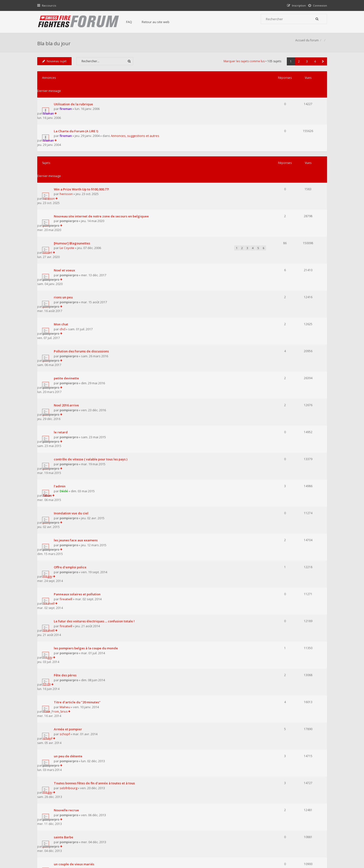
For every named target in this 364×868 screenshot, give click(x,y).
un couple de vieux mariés (75, 607)
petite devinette (68, 279)
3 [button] (306, 67)
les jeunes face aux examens (77, 388)
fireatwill (67, 429)
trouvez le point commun (74, 625)
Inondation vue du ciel (72, 370)
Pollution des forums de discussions (83, 260)
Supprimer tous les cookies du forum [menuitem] (300, 843)
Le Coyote (68, 192)
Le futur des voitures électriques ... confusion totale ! (95, 443)
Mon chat (62, 242)
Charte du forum (149, 820)
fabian (275, 352)
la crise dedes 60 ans (71, 662)
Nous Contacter (247, 805)
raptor (275, 625)
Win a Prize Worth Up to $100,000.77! (83, 151)
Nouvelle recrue (68, 571)
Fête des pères (66, 479)
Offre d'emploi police (71, 406)
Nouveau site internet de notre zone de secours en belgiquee (103, 169)
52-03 (274, 479)
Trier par (199, 701)
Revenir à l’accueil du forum (63, 727)
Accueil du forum (50, 843)
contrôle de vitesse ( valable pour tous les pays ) (92, 333)
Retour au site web (160, 22)
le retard (62, 315)
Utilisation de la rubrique (75, 96)
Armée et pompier (69, 516)
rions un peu (65, 224)
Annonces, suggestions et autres (136, 119)
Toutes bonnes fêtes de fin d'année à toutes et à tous (96, 552)
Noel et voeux (66, 206)
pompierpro (70, 174)
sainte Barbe (65, 589)
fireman (67, 101)
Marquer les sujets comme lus (243, 67)
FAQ (134, 22)
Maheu (66, 502)
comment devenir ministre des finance (85, 680)
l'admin (61, 352)
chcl (64, 247)
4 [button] (314, 67)
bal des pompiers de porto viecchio (82, 644)
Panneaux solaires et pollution (78, 425)
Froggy (275, 406)
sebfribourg (70, 557)
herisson (67, 156)
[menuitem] (316, 5)
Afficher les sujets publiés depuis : (118, 701)
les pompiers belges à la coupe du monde (87, 461)
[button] (322, 67)
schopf (66, 520)
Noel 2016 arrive (68, 297)
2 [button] (298, 67)
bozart (275, 187)
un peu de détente (69, 534)
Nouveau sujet (56, 67)
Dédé (65, 356)
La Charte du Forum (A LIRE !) (77, 115)
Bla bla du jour (55, 45)
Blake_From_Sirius (283, 497)
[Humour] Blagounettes (73, 187)
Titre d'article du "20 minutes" (78, 498)
